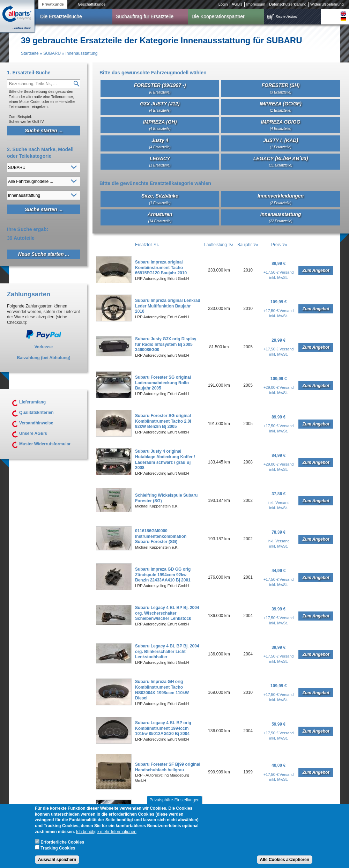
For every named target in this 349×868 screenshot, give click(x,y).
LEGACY (160, 161)
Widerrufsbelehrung (327, 4)
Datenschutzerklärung (288, 4)
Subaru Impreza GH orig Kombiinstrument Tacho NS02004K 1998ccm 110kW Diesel (162, 690)
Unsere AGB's (33, 433)
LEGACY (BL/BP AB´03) (281, 161)
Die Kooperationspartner (218, 16)
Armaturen (160, 217)
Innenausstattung (81, 53)
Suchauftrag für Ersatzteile (145, 16)
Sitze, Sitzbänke (160, 199)
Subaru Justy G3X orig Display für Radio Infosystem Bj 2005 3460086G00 (166, 344)
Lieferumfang (32, 402)
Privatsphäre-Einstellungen (174, 807)
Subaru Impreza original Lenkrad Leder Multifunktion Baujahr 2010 (168, 306)
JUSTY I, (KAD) (281, 143)
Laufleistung (216, 245)
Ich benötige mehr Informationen (106, 838)
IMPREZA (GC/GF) (281, 107)
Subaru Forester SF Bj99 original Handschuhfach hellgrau (168, 767)
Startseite (30, 53)
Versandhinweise (36, 423)
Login (223, 4)
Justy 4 (160, 143)
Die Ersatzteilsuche (61, 16)
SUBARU (52, 53)
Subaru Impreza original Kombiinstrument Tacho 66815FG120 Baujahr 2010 (161, 268)
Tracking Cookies (58, 855)
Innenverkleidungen (281, 199)
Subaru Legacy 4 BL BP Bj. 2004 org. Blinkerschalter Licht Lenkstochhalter (167, 651)
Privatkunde (53, 4)
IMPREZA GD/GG (280, 125)
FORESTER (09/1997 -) (160, 88)
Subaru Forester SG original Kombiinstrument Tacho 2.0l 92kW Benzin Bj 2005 (163, 421)
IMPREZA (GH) (160, 125)
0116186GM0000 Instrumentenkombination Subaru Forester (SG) (161, 536)
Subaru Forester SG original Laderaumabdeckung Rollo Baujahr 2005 (163, 383)
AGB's (237, 4)
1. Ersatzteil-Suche (29, 73)
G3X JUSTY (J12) (160, 107)
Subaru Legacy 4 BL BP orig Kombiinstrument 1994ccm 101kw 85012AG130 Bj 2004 (163, 728)
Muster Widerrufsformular (45, 444)
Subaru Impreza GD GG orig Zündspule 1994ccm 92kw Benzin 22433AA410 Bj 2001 (163, 575)
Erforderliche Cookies (62, 849)
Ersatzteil (144, 245)
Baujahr (244, 245)
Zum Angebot (316, 270)
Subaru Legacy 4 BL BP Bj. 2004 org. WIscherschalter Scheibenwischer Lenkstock (167, 613)
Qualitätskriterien (36, 413)
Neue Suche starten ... (44, 254)
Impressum (256, 4)
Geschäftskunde (92, 4)
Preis (276, 245)
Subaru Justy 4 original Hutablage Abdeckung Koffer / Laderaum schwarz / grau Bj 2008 (165, 459)
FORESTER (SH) (281, 88)
